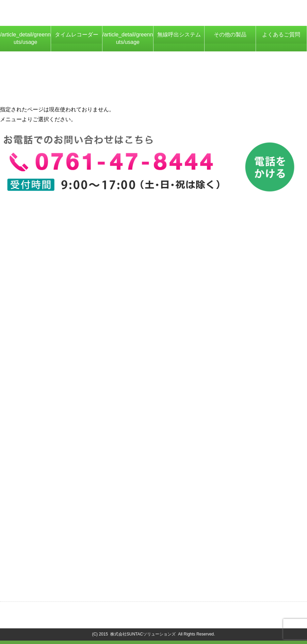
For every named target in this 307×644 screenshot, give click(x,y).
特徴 (13, 238)
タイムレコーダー (77, 35)
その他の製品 (230, 35)
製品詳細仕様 (23, 248)
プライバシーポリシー (131, 611)
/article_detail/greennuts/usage (25, 38)
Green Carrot (23, 356)
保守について (23, 258)
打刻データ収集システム (37, 420)
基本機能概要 (23, 312)
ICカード (18, 410)
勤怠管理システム (29, 474)
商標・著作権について (198, 611)
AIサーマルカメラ (29, 440)
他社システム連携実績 (34, 268)
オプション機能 (26, 322)
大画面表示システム (32, 376)
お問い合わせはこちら (34, 553)
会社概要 (82, 611)
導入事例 (18, 331)
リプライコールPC (30, 366)
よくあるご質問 (281, 35)
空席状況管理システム (34, 385)
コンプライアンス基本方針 (269, 611)
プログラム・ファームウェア (43, 528)
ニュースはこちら (29, 578)
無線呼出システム (179, 35)
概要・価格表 (23, 228)
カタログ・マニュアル (34, 519)
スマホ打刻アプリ (29, 430)
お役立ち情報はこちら (34, 588)
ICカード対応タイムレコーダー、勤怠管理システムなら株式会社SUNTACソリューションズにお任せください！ (88, 11)
